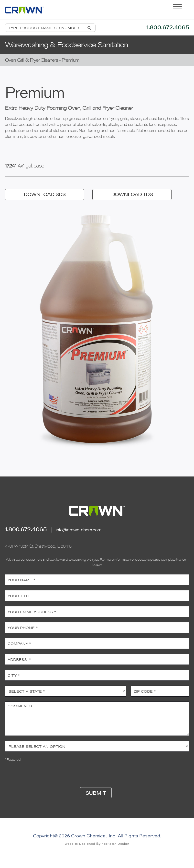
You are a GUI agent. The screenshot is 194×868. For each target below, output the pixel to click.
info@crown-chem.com (78, 529)
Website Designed (80, 844)
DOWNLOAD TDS (132, 194)
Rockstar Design (115, 844)
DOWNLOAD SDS (45, 194)
